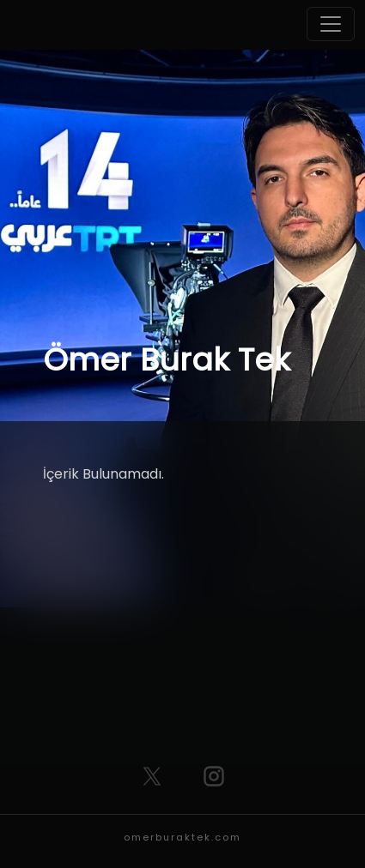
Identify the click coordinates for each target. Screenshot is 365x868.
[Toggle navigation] (331, 24)
